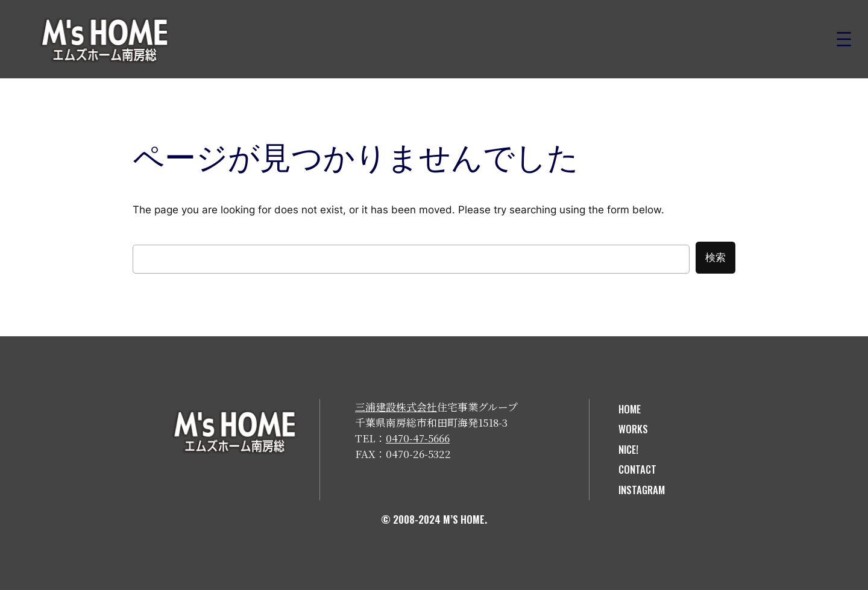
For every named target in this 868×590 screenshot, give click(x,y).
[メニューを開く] (844, 39)
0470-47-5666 (418, 438)
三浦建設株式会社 (396, 407)
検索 (715, 257)
